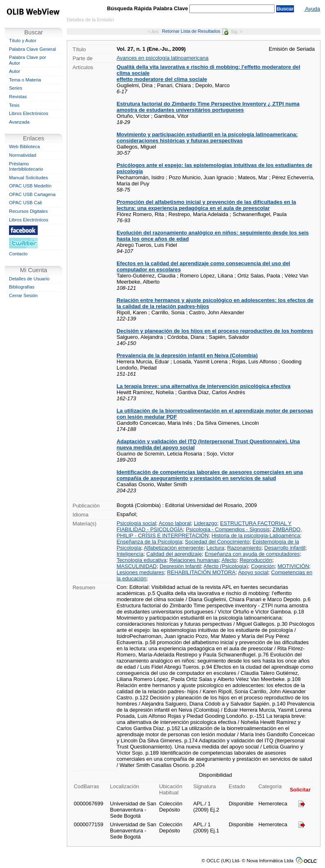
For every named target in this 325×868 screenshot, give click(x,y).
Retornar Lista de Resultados (195, 31)
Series (16, 88)
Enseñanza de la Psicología (149, 542)
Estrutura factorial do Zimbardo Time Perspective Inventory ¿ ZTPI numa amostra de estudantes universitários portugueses (208, 107)
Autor (15, 71)
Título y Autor (23, 41)
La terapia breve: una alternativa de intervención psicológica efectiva (203, 386)
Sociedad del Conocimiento (217, 542)
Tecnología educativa (141, 560)
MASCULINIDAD (136, 566)
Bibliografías (22, 287)
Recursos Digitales (28, 211)
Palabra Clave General (32, 49)
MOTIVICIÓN (293, 566)
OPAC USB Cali (25, 203)
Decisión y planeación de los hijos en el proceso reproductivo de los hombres (215, 331)
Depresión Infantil (180, 566)
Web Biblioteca (24, 147)
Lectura (215, 548)
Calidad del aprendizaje (174, 554)
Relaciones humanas (194, 560)
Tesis (14, 105)
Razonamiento (244, 548)
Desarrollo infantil (285, 548)
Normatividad (23, 155)
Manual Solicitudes (28, 178)
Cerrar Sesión (23, 295)
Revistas (18, 97)
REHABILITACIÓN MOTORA (201, 572)
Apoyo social (253, 572)
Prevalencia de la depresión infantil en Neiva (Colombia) (187, 355)
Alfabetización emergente (174, 548)
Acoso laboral (175, 523)
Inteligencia (130, 554)
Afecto (229, 560)
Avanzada (19, 122)
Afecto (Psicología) (226, 566)
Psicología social (136, 523)
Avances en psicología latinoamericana (162, 58)
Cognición (263, 566)
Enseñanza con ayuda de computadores (252, 554)
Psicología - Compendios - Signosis (227, 529)
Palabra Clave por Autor (28, 60)
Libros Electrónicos (29, 113)
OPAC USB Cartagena (32, 194)
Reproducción (256, 560)
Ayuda (312, 9)
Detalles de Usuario (29, 279)
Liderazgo (206, 523)
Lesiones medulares (140, 572)
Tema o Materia (25, 80)
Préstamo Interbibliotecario (26, 167)
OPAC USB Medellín (30, 186)
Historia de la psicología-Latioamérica (256, 535)
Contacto (18, 254)
